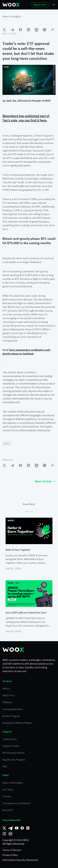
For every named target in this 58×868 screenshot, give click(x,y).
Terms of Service (12, 850)
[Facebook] (22, 828)
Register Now (40, 5)
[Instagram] (4, 834)
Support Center (11, 746)
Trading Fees (10, 739)
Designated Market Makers (17, 723)
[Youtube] (17, 828)
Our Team (8, 789)
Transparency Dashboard (16, 803)
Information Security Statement (20, 860)
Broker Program (11, 716)
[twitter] (4, 30)
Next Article (45, 481)
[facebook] (20, 30)
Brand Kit (8, 810)
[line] (45, 30)
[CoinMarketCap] (11, 834)
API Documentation (13, 753)
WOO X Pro (9, 695)
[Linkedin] (28, 828)
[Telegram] (11, 828)
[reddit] (37, 30)
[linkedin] (28, 30)
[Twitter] (4, 828)
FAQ (5, 766)
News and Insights (13, 783)
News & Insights (12, 16)
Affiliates (7, 702)
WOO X (6, 689)
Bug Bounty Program (14, 760)
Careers (7, 796)
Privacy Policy (10, 855)
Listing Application (13, 709)
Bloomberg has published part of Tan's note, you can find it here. (26, 118)
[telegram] (12, 30)
